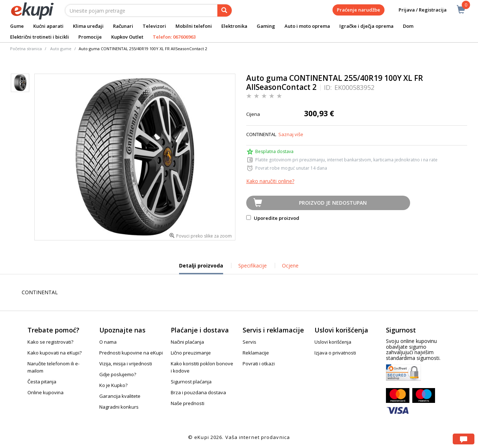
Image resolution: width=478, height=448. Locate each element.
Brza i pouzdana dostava (198, 392)
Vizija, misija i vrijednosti (126, 364)
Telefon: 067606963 (174, 37)
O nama (108, 342)
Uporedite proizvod (273, 218)
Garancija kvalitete (120, 396)
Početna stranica (26, 49)
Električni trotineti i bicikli (40, 37)
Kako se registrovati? (50, 342)
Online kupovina (45, 392)
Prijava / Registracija (418, 10)
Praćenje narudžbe (358, 10)
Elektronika (234, 26)
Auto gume (61, 49)
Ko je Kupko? (113, 385)
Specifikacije (253, 266)
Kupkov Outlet (127, 37)
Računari (123, 26)
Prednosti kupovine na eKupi (131, 353)
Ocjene (290, 266)
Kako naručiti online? (270, 181)
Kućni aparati (48, 26)
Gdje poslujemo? (118, 374)
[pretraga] (225, 10)
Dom (408, 26)
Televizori (154, 26)
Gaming (266, 26)
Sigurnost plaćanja (191, 382)
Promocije (90, 37)
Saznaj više (291, 134)
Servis (249, 342)
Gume (17, 26)
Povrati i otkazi (259, 364)
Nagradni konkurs (119, 407)
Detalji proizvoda (201, 268)
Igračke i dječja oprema (366, 26)
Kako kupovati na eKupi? (55, 353)
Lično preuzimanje (191, 353)
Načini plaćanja (187, 342)
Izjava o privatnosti (335, 353)
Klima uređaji (88, 26)
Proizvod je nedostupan (333, 203)
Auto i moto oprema (307, 26)
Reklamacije (256, 353)
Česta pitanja (42, 382)
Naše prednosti (188, 403)
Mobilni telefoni (194, 26)
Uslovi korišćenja (333, 342)
